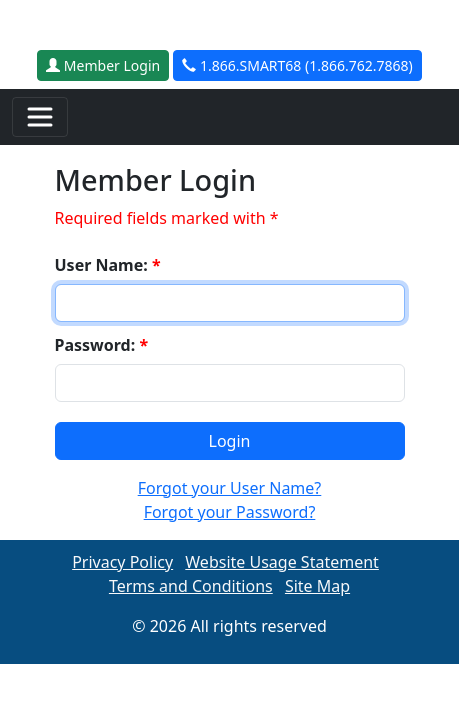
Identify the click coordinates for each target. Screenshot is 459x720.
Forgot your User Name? (230, 488)
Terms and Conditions (191, 586)
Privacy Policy (122, 562)
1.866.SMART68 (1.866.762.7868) (297, 65)
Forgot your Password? (230, 512)
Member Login (103, 65)
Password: (102, 345)
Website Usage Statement (282, 562)
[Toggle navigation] (40, 117)
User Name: (108, 265)
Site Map (317, 586)
